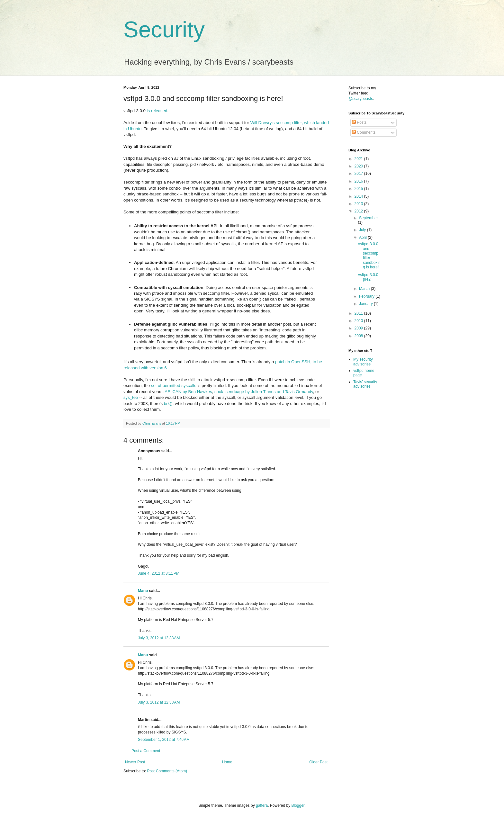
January (366, 304)
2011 (359, 313)
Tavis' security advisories (365, 384)
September (369, 218)
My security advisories (363, 362)
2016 (359, 181)
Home (227, 762)
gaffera (262, 805)
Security (164, 30)
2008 (359, 336)
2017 (359, 174)
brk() (168, 404)
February (367, 296)
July (363, 230)
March (365, 289)
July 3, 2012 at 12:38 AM (159, 638)
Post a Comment (146, 751)
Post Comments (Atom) (167, 771)
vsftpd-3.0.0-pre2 (369, 277)
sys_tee (131, 397)
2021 (359, 159)
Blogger (298, 805)
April (363, 238)
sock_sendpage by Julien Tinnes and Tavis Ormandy (264, 392)
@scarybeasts (361, 99)
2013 (359, 204)
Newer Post (135, 762)
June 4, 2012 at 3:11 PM (159, 573)
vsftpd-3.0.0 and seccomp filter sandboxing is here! (369, 256)
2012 (359, 211)
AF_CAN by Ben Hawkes (188, 392)
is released (157, 111)
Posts (359, 122)
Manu (143, 591)
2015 (359, 189)
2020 (359, 166)
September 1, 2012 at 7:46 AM (164, 740)
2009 (359, 328)
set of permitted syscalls (174, 386)
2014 (359, 196)
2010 (359, 321)
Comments (364, 132)
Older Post (318, 762)
